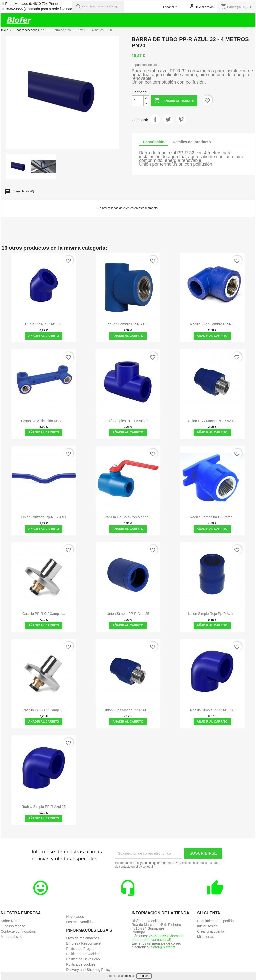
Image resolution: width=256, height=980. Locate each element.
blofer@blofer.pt (163, 947)
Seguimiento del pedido (215, 921)
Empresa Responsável (84, 943)
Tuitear (168, 119)
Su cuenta (209, 913)
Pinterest (181, 119)
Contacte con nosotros (18, 931)
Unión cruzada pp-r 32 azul (44, 517)
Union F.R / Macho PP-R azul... (212, 421)
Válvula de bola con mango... (128, 517)
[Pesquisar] (98, 6)
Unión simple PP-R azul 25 (128, 614)
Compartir (155, 119)
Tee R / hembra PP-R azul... (128, 324)
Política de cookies (81, 964)
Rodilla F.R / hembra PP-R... (212, 324)
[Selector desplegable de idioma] (171, 7)
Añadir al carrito (174, 101)
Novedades (75, 917)
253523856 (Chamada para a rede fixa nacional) (43, 9)
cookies (129, 976)
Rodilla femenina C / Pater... (212, 517)
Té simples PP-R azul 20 (128, 421)
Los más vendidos (80, 922)
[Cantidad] (138, 101)
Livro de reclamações (83, 938)
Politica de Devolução (83, 959)
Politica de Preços (80, 949)
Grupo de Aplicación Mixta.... (44, 421)
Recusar (144, 976)
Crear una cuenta (211, 931)
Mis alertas (206, 937)
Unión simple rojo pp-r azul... (212, 614)
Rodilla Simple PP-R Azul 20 (212, 710)
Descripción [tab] (154, 142)
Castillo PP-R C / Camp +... (44, 614)
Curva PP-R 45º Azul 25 (44, 324)
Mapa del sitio (11, 937)
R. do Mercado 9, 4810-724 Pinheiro (33, 4)
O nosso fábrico (13, 926)
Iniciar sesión (207, 926)
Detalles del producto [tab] (192, 142)
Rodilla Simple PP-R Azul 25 (44, 807)
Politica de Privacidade (84, 954)
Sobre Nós (9, 921)
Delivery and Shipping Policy (88, 970)
